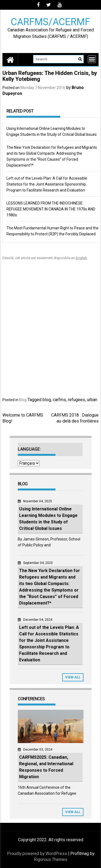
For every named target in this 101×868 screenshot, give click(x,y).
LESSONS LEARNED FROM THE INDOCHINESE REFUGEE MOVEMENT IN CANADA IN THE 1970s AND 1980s (51, 209)
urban (92, 400)
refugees (76, 400)
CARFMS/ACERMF (50, 22)
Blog (23, 400)
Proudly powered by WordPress (37, 854)
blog (47, 400)
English (81, 258)
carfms (59, 400)
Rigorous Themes (51, 859)
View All (73, 677)
